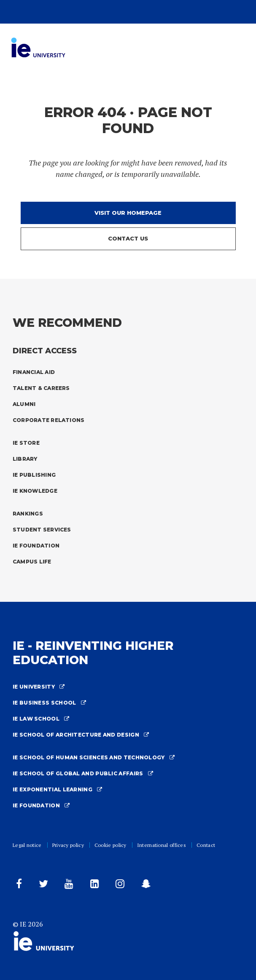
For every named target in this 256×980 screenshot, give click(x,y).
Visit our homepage (128, 213)
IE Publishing (34, 475)
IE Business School (49, 703)
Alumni (24, 404)
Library (25, 459)
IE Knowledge (35, 491)
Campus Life (32, 562)
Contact (206, 845)
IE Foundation (36, 546)
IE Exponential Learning (58, 789)
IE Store (26, 443)
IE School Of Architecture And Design (81, 735)
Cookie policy (110, 845)
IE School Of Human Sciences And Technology (94, 757)
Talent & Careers (41, 388)
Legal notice (27, 845)
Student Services (42, 530)
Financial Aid (34, 372)
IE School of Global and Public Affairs (83, 773)
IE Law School (41, 719)
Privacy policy (68, 845)
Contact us (128, 238)
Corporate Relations (49, 420)
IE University (39, 687)
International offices (162, 845)
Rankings (28, 514)
